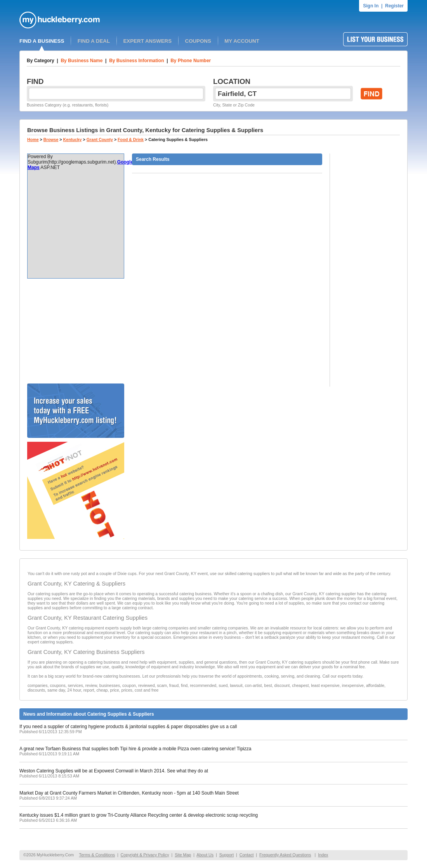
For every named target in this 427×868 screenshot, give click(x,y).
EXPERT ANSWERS (147, 41)
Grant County (100, 139)
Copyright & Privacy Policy (145, 855)
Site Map (183, 855)
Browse (51, 139)
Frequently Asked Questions (285, 855)
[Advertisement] (76, 331)
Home (33, 139)
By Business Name (82, 61)
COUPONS (198, 41)
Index (323, 855)
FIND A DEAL (94, 41)
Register (394, 6)
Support (227, 855)
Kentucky (73, 139)
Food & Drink (131, 139)
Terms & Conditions (97, 855)
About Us (205, 855)
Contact (247, 855)
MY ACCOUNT (242, 41)
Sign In (371, 6)
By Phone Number (191, 61)
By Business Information (136, 61)
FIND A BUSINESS (42, 41)
